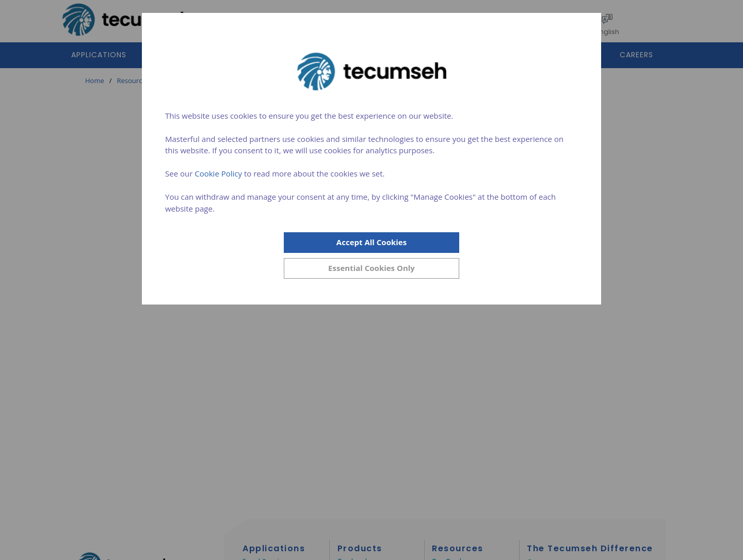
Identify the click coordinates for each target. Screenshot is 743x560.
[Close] (372, 268)
